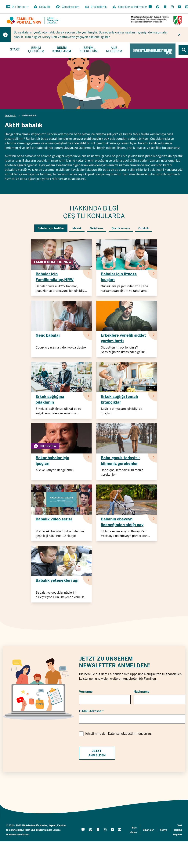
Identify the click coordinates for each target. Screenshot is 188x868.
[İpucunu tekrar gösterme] (179, 35)
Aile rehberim (114, 49)
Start (15, 49)
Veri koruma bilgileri (178, 830)
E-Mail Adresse (90, 711)
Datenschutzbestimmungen (127, 734)
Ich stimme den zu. (118, 734)
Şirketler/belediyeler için (153, 52)
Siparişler (148, 830)
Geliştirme (97, 228)
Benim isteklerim (88, 49)
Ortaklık (144, 228)
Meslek (77, 228)
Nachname (141, 692)
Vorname (86, 692)
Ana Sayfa (10, 116)
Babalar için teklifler (51, 228)
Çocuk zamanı (121, 228)
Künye (163, 830)
